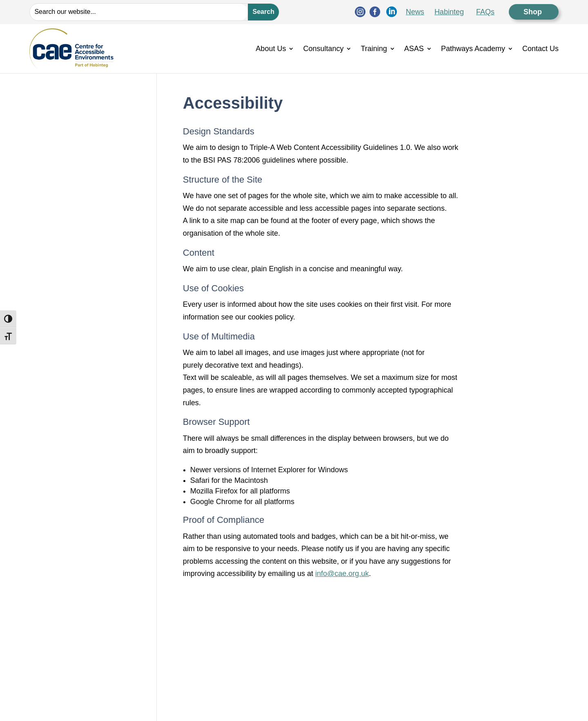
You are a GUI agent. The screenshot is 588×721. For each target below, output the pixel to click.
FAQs (485, 12)
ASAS (414, 49)
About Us (271, 49)
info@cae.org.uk (342, 574)
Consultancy (323, 49)
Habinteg (449, 12)
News (415, 12)
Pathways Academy (473, 49)
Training (374, 49)
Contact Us (540, 49)
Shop (534, 12)
